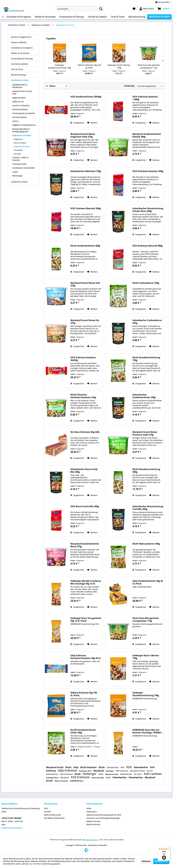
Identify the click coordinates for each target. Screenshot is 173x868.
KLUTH (150, 771)
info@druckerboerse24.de (12, 828)
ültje (76, 767)
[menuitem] (80, 9)
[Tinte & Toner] (118, 17)
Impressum (92, 812)
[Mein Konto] (147, 9)
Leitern (15, 121)
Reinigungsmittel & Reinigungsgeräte (21, 130)
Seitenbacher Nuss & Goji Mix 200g (84, 471)
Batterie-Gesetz (93, 821)
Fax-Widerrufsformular (54, 818)
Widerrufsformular (52, 815)
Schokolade (18, 150)
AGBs (89, 808)
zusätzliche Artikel (19, 182)
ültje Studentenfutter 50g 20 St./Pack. (148, 582)
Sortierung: (129, 86)
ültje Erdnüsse (68, 770)
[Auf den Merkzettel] (92, 123)
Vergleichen (77, 123)
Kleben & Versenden (20, 53)
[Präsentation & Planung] (72, 17)
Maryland (99, 771)
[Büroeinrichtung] (137, 17)
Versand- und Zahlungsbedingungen (103, 818)
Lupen (15, 172)
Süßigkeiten (18, 139)
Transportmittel (19, 164)
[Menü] (169, 848)
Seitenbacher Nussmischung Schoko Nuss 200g (148, 210)
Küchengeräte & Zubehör (24, 113)
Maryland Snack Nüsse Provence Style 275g (145, 433)
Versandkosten (92, 840)
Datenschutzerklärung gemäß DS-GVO (104, 815)
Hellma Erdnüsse (61, 781)
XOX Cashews (153, 774)
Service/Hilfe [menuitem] (163, 2)
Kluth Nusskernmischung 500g (146, 471)
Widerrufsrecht (93, 824)
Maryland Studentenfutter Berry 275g (85, 545)
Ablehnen (146, 861)
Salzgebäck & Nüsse (22, 146)
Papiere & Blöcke (19, 42)
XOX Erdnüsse (122, 771)
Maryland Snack (55, 767)
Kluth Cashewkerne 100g (146, 283)
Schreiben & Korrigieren (22, 48)
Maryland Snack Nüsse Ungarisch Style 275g (83, 135)
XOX (123, 767)
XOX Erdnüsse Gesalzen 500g (148, 171)
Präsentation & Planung (22, 59)
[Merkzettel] (134, 9)
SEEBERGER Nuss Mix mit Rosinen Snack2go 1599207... (148, 731)
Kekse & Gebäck (20, 143)
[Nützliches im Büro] (159, 17)
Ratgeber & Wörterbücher (24, 125)
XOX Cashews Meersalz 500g (86, 208)
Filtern (51, 86)
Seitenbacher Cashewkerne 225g (147, 322)
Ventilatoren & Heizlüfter (24, 168)
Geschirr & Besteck (21, 105)
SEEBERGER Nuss (77, 781)
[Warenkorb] (164, 9)
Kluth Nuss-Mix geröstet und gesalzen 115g (149, 66)
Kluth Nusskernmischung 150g (146, 359)
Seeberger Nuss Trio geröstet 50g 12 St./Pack (86, 619)
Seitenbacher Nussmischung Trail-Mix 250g (148, 508)
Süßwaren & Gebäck (22, 135)
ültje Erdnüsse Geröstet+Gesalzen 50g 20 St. (86, 657)
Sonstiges (17, 154)
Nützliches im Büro (20, 80)
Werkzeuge (17, 176)
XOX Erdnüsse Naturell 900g (148, 246)
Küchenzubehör (20, 117)
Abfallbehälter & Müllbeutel (20, 86)
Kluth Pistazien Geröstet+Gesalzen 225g (83, 396)
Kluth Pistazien (89, 767)
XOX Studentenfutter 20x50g (86, 97)
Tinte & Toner (17, 69)
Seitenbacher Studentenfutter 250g (144, 396)
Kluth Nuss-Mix (98, 778)
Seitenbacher (113, 767)
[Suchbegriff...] (80, 9)
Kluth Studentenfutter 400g (85, 246)
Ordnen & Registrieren (21, 37)
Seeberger (110, 771)
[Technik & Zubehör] (97, 17)
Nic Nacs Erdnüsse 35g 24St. (85, 432)
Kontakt (47, 812)
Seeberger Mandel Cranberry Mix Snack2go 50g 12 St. (86, 582)
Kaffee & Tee (18, 102)
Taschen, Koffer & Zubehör (20, 159)
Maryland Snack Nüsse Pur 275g (85, 322)
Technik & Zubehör (20, 64)
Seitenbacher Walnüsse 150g (86, 171)
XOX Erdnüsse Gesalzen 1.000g (145, 98)
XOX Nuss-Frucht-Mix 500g (85, 506)
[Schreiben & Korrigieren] (19, 17)
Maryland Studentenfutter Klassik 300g (147, 135)
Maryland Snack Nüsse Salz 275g (85, 284)
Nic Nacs (138, 774)
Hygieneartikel (19, 98)
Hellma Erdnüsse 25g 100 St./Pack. (89, 66)
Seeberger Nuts (53, 778)
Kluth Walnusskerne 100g (146, 544)
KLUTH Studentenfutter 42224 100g (83, 731)
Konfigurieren (161, 861)
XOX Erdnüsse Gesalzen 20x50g (83, 359)
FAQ (46, 808)
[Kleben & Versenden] (45, 17)
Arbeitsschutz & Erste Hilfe (22, 92)
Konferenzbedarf (20, 109)
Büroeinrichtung (18, 75)
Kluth (69, 767)
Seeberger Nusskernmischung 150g (60, 66)
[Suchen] (101, 9)
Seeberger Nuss (86, 771)
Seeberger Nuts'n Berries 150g (119, 66)
